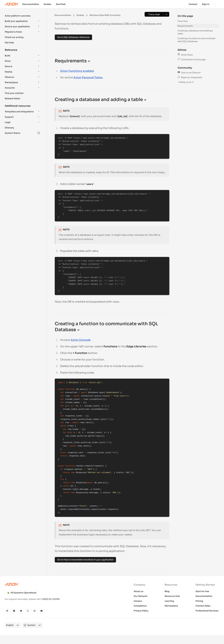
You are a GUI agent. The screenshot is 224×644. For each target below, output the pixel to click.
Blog (167, 591)
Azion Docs (185, 55)
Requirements (185, 26)
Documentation (204, 596)
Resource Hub (172, 596)
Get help (9, 43)
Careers (138, 601)
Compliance (140, 606)
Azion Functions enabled (77, 71)
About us (139, 591)
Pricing (199, 601)
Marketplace (171, 606)
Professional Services (207, 611)
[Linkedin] (14, 611)
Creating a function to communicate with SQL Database (196, 40)
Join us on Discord (189, 73)
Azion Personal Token (88, 78)
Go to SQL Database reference (73, 37)
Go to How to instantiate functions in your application (85, 560)
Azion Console (81, 340)
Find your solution (14, 93)
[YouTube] (21, 611)
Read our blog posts (190, 77)
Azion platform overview (18, 16)
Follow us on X (186, 82)
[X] (28, 611)
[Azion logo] (57, 584)
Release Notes (12, 98)
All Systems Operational (22, 593)
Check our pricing (14, 37)
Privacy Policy (141, 611)
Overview (183, 21)
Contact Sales (203, 606)
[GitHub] (7, 611)
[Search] (216, 4)
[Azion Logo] (11, 4)
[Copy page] (154, 14)
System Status (22, 133)
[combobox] (10, 625)
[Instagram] (35, 611)
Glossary (9, 128)
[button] (23, 16)
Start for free (202, 591)
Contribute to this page (192, 60)
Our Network (141, 596)
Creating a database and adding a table (195, 32)
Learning (169, 601)
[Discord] (41, 611)
